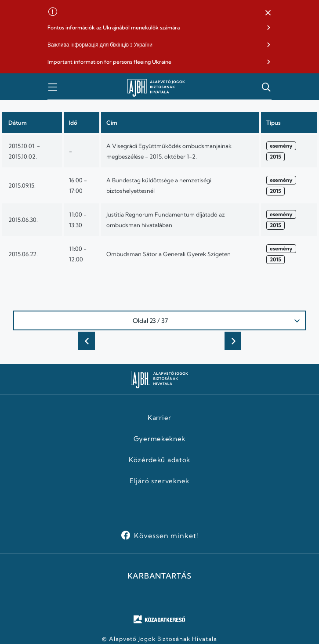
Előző (87, 341)
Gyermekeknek (159, 439)
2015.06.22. (23, 254)
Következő (233, 341)
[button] (268, 13)
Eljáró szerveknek (159, 481)
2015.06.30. (23, 220)
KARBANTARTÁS (159, 576)
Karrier (159, 418)
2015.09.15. (22, 185)
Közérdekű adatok (159, 460)
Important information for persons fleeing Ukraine (109, 62)
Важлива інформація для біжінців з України (100, 45)
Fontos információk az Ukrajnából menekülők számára (114, 27)
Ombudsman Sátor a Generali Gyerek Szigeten (169, 254)
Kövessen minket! (166, 535)
